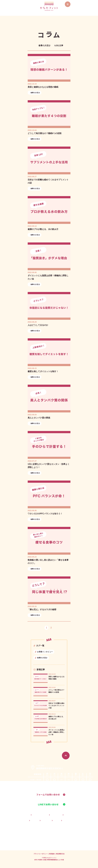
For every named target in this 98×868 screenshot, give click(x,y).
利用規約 (52, 854)
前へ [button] (40, 628)
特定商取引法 (60, 854)
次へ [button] (58, 628)
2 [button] (51, 628)
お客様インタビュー (45, 652)
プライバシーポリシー (41, 854)
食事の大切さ (35, 93)
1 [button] (46, 628)
